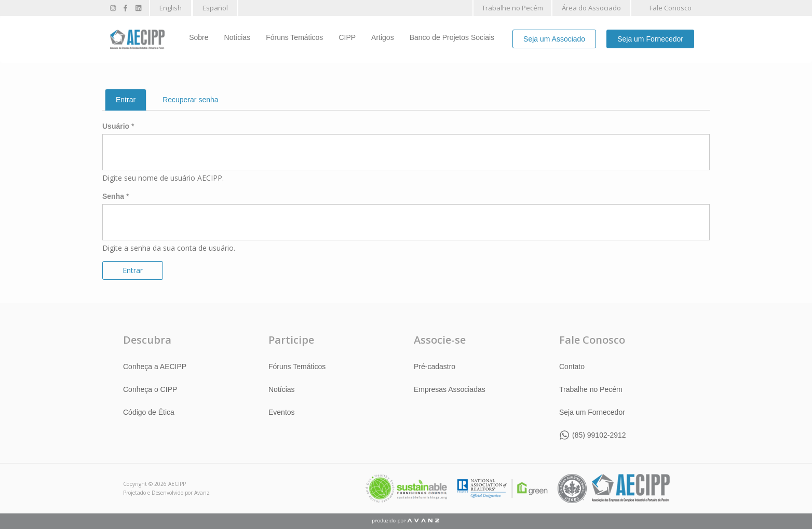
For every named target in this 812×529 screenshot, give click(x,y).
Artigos (383, 37)
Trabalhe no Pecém (512, 8)
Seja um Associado (554, 39)
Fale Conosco (671, 8)
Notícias (238, 37)
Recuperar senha (190, 100)
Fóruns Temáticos (294, 37)
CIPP (347, 37)
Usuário (118, 126)
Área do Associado (591, 8)
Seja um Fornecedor (650, 39)
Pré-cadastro (435, 367)
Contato (572, 367)
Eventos (282, 412)
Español (215, 8)
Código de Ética (149, 412)
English (171, 8)
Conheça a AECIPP (155, 367)
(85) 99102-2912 (599, 435)
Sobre (199, 37)
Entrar (131, 103)
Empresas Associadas (450, 389)
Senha (116, 196)
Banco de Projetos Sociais (452, 37)
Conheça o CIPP (150, 389)
